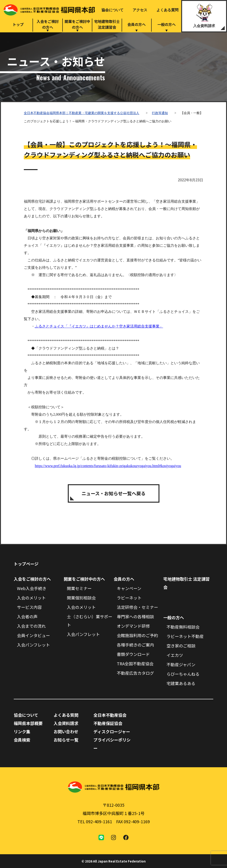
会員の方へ (137, 24)
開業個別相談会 (81, 598)
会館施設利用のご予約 (137, 635)
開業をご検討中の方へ (77, 24)
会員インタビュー (33, 635)
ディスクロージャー (112, 731)
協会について (112, 10)
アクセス (140, 10)
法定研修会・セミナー (137, 607)
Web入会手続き (32, 588)
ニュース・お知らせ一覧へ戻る (113, 493)
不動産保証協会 (108, 723)
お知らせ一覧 (66, 740)
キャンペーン (129, 588)
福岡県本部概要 (28, 723)
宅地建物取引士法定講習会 (107, 24)
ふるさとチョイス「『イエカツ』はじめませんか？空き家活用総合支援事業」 (99, 326)
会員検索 (22, 740)
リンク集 (22, 731)
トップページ (26, 564)
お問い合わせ (66, 731)
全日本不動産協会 (110, 715)
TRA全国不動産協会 (135, 664)
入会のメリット (31, 598)
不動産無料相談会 (183, 627)
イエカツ (175, 655)
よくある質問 (167, 10)
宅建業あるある (181, 683)
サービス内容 (29, 607)
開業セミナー (79, 588)
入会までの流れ (31, 626)
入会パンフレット (33, 645)
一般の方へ (167, 24)
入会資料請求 (204, 26)
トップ (18, 24)
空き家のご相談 (181, 646)
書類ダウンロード (133, 654)
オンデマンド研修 (133, 626)
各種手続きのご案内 (135, 645)
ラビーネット (129, 598)
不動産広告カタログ (135, 673)
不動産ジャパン (181, 664)
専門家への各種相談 (135, 616)
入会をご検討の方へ (48, 24)
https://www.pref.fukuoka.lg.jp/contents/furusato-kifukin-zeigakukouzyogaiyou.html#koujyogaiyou (108, 466)
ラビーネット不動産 (185, 636)
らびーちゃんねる (183, 674)
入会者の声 (27, 616)
